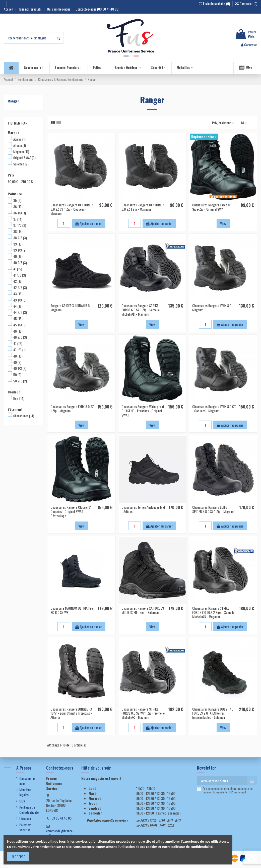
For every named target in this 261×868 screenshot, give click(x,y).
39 (18, 244)
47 (18, 343)
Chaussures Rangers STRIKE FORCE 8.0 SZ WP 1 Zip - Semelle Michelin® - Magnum (143, 713)
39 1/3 (20, 250)
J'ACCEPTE (18, 857)
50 (17, 375)
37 (18, 219)
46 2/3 (20, 337)
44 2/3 (20, 312)
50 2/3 (20, 381)
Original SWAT (24, 158)
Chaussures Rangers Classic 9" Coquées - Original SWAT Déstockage (71, 511)
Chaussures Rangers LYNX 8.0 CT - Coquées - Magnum (214, 409)
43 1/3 (20, 300)
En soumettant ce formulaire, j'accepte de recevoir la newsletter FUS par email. (228, 791)
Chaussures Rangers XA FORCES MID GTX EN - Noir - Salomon (143, 610)
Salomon (21, 164)
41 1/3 (20, 275)
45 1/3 (20, 325)
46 (18, 331)
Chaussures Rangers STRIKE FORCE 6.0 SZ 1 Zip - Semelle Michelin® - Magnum (141, 310)
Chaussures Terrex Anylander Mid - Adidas (143, 509)
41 (18, 269)
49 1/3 (20, 368)
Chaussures (24, 416)
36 (18, 207)
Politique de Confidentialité (29, 810)
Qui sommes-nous (59, 9)
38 (18, 232)
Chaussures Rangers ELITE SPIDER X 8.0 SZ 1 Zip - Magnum (213, 509)
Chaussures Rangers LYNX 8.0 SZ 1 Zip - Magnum (72, 409)
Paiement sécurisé (25, 827)
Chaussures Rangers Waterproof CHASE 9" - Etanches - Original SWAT (143, 411)
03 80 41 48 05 (61, 818)
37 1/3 (20, 225)
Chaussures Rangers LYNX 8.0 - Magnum (213, 308)
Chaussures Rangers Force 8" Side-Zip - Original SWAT (212, 207)
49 (17, 362)
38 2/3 (20, 238)
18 (244, 123)
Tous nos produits (30, 9)
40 (18, 256)
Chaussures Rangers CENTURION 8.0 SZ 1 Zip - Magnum (143, 207)
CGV (22, 801)
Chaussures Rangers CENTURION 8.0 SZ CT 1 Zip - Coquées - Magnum (72, 209)
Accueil (9, 9)
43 (18, 294)
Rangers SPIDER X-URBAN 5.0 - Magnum (71, 308)
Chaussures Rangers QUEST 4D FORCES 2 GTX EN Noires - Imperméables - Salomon (213, 713)
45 (18, 319)
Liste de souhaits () (215, 3)
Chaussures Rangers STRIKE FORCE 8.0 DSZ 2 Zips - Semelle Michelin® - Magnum (213, 612)
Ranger (13, 101)
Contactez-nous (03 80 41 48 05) (97, 9)
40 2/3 (20, 263)
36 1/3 (20, 213)
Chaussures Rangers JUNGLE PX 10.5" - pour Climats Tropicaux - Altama (71, 713)
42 (18, 281)
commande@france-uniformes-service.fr (60, 833)
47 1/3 (19, 350)
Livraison (25, 819)
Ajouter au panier (89, 223)
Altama (20, 145)
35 (17, 200)
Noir (19, 398)
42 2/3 (20, 287)
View (223, 223)
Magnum (21, 152)
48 (18, 356)
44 (18, 306)
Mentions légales (25, 792)
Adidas (19, 139)
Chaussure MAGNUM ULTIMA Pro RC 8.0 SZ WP (72, 610)
